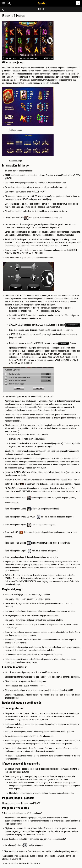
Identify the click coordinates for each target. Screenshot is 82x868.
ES (78, 3)
